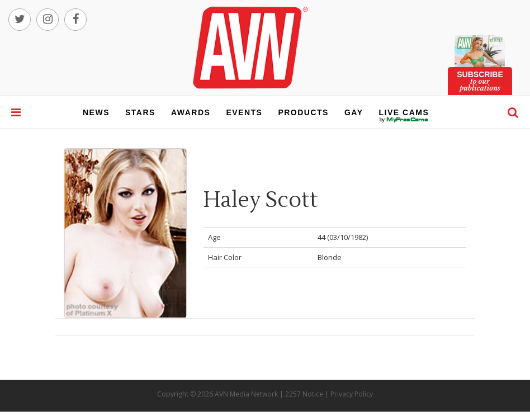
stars (140, 112)
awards (191, 112)
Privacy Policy (352, 394)
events (244, 112)
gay (354, 112)
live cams (404, 120)
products (303, 112)
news (96, 112)
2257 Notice (304, 394)
